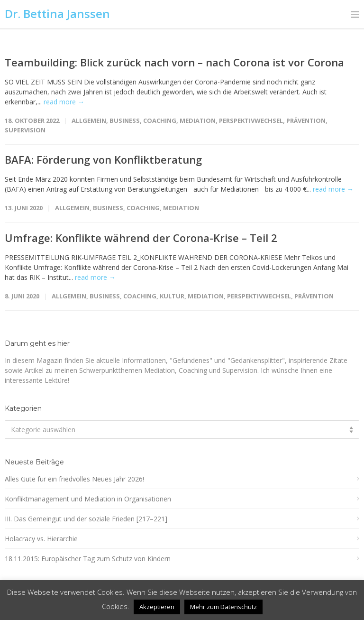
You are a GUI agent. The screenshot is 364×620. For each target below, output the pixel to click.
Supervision (25, 130)
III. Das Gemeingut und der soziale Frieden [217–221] (86, 519)
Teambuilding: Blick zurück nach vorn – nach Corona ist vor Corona (174, 62)
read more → (64, 102)
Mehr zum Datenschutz (223, 607)
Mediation (198, 120)
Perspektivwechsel (251, 120)
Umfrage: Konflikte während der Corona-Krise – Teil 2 (141, 238)
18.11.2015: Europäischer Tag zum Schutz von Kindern (88, 559)
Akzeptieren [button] (157, 607)
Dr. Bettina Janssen (57, 14)
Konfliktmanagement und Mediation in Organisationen (88, 499)
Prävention (306, 120)
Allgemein (89, 120)
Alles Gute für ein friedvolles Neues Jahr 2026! (74, 479)
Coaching (160, 120)
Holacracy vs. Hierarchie (41, 539)
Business (125, 120)
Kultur (172, 296)
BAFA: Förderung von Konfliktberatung (103, 159)
